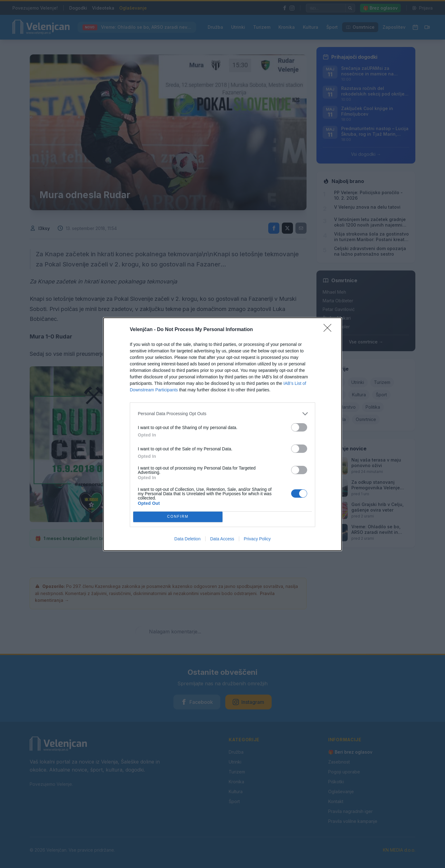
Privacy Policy (257, 539)
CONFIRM (178, 517)
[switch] (299, 427)
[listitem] (222, 414)
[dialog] (222, 434)
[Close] (329, 330)
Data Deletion (187, 539)
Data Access (222, 539)
